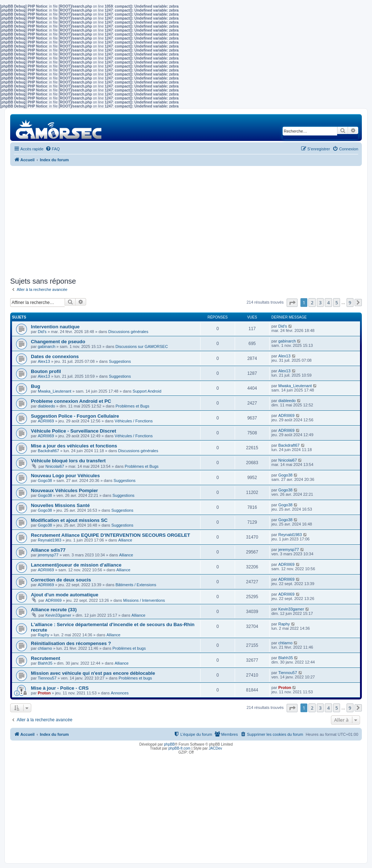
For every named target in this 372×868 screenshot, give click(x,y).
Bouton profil (46, 371)
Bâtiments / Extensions (136, 585)
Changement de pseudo (58, 342)
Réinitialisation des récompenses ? (71, 643)
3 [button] (320, 303)
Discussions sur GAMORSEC (142, 346)
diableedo (46, 406)
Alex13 (44, 361)
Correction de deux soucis (61, 580)
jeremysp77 (48, 555)
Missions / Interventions (144, 600)
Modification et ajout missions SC (69, 520)
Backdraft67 (48, 451)
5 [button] (337, 303)
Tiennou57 (47, 678)
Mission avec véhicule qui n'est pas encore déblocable (93, 673)
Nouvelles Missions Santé (60, 505)
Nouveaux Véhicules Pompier (64, 490)
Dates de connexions (55, 356)
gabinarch (46, 346)
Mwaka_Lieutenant (54, 391)
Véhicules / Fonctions (134, 421)
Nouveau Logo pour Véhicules (65, 476)
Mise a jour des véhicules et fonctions (74, 446)
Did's (42, 332)
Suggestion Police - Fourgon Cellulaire (75, 416)
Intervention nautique (55, 327)
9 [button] (350, 303)
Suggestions (120, 361)
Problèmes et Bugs (132, 406)
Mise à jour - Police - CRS (60, 688)
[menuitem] (53, 149)
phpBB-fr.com (180, 748)
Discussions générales (128, 332)
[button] (292, 303)
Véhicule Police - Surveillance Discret (74, 431)
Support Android (147, 391)
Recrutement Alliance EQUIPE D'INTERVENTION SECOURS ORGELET (110, 535)
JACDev (216, 748)
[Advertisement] (186, 220)
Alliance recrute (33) (54, 610)
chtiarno (45, 648)
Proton (44, 693)
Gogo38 (45, 480)
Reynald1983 (50, 540)
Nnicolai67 (55, 466)
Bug (36, 386)
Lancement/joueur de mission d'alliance (76, 565)
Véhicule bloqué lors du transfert (68, 461)
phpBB (169, 744)
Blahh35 (45, 663)
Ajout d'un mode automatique (65, 595)
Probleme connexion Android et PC (71, 401)
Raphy (44, 635)
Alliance (125, 540)
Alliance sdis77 (48, 550)
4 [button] (328, 303)
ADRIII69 (46, 421)
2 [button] (312, 303)
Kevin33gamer (58, 615)
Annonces (120, 693)
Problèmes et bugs (129, 648)
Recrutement (46, 658)
